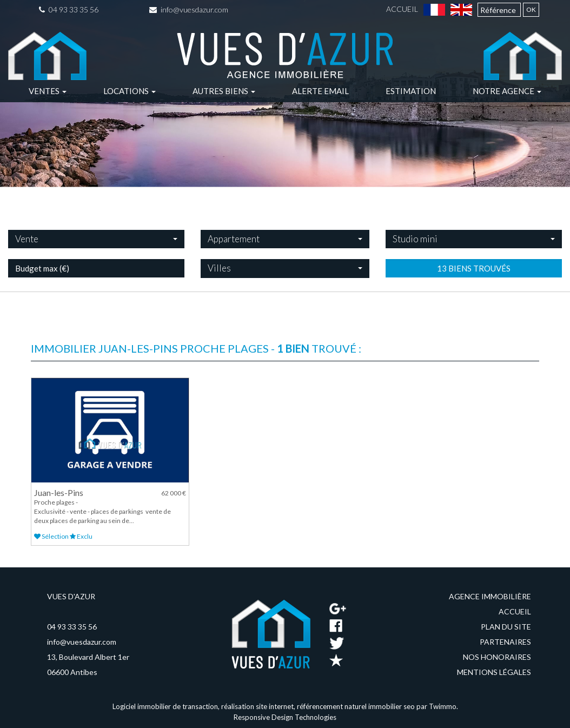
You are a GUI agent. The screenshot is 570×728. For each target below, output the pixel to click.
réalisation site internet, (259, 706)
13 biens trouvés (474, 296)
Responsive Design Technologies (285, 717)
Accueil (402, 9)
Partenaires (505, 642)
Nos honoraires (497, 657)
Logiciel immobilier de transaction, (167, 706)
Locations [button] (130, 91)
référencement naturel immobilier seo (357, 706)
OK (531, 9)
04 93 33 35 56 (69, 9)
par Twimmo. (437, 706)
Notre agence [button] (507, 91)
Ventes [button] (48, 91)
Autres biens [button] (224, 91)
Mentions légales (494, 672)
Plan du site (506, 627)
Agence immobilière (490, 596)
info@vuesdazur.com (189, 9)
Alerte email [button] (320, 91)
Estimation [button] (411, 91)
